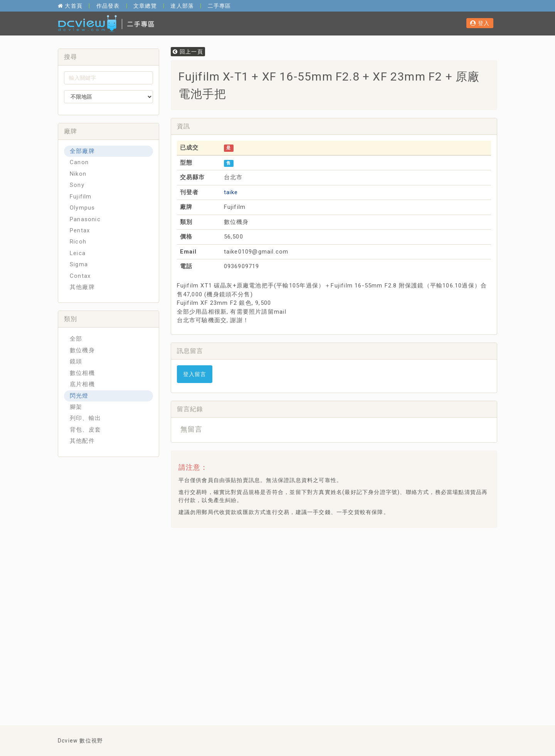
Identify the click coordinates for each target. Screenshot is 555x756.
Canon (79, 162)
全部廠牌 (82, 151)
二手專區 (219, 6)
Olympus (82, 208)
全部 (76, 339)
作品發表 (108, 6)
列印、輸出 (85, 418)
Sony (77, 185)
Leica (78, 253)
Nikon (78, 174)
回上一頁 (188, 52)
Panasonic (85, 219)
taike (231, 192)
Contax (80, 276)
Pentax (80, 230)
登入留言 (195, 374)
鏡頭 (76, 361)
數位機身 (82, 350)
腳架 (76, 407)
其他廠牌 (82, 287)
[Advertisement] (317, 553)
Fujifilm (81, 197)
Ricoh (78, 242)
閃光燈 (79, 396)
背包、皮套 (85, 430)
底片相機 (82, 384)
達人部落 (182, 6)
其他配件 (82, 441)
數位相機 (82, 373)
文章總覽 (145, 6)
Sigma (79, 264)
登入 (480, 23)
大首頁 (70, 6)
